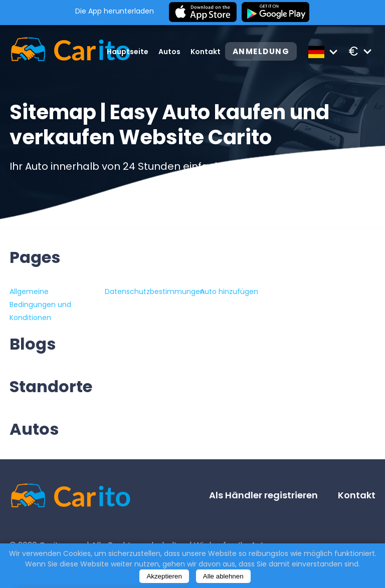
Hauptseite (127, 52)
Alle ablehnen (223, 576)
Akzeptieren (164, 576)
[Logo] (56, 51)
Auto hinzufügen (229, 291)
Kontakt (205, 52)
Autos (168, 52)
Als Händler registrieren (263, 495)
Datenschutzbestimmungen (155, 291)
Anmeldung (260, 51)
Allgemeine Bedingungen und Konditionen (40, 305)
